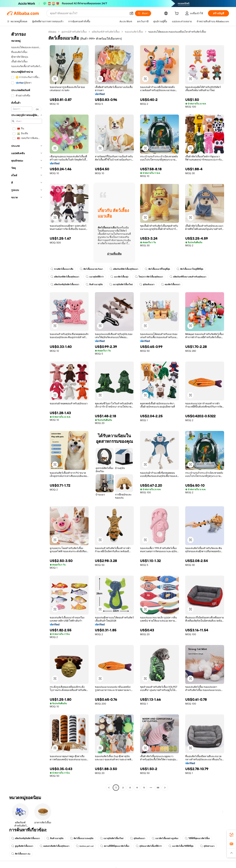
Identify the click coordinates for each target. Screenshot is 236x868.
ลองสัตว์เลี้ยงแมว (171, 284)
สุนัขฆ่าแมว (207, 846)
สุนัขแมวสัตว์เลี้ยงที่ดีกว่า (149, 846)
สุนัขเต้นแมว (147, 284)
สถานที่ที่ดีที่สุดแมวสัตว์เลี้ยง (115, 846)
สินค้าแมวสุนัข (94, 284)
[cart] (177, 14)
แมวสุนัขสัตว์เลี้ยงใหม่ (121, 284)
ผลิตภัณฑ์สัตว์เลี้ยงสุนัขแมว (124, 269)
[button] (131, 13)
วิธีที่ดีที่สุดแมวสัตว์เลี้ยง (197, 838)
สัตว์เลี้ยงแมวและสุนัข (82, 838)
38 (158, 788)
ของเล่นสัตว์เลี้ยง (134, 32)
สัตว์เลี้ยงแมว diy (21, 854)
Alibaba (52, 32)
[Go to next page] (165, 788)
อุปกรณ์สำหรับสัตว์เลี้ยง (74, 32)
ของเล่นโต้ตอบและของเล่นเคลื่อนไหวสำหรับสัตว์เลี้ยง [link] (177, 32)
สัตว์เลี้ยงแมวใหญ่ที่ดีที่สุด (190, 269)
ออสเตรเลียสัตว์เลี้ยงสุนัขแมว (55, 846)
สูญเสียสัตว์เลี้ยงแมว (22, 846)
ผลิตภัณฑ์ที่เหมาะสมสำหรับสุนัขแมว (188, 277)
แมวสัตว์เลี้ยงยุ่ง (119, 277)
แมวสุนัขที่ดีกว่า (95, 277)
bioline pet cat (85, 846)
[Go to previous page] (109, 788)
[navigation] (27, 410)
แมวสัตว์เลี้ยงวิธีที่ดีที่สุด (181, 846)
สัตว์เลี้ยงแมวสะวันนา (91, 269)
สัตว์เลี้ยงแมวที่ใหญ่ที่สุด (157, 269)
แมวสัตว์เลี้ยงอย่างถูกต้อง (165, 838)
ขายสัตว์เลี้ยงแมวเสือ (62, 269)
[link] (231, 835)
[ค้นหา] (143, 13)
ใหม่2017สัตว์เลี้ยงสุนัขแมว (149, 277)
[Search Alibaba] (88, 13)
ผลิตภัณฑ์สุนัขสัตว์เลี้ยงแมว (65, 284)
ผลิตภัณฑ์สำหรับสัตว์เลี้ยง (106, 32)
